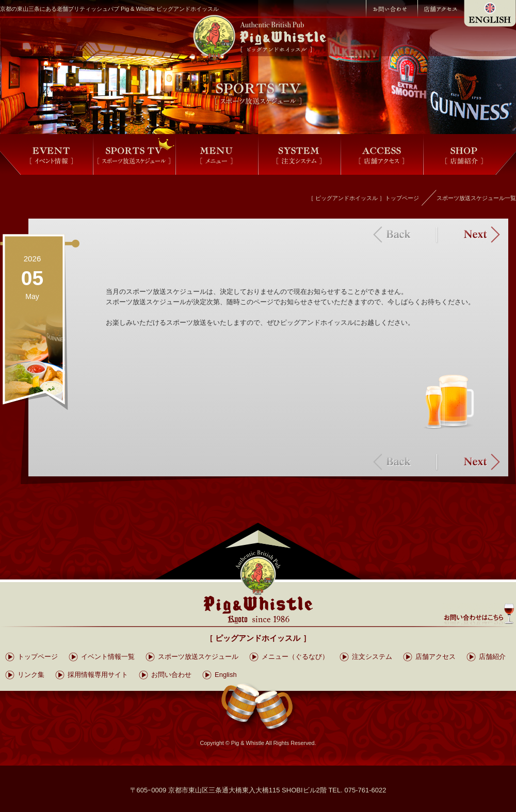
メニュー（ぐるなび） (295, 657)
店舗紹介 (492, 657)
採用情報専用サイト (98, 675)
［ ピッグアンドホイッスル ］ (258, 638)
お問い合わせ (171, 675)
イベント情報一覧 (108, 657)
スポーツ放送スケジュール (198, 657)
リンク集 (31, 675)
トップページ (38, 657)
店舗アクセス (436, 657)
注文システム (372, 657)
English (226, 675)
